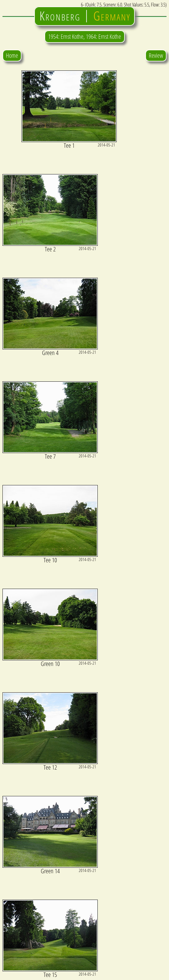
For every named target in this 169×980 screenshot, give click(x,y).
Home (12, 55)
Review (156, 55)
